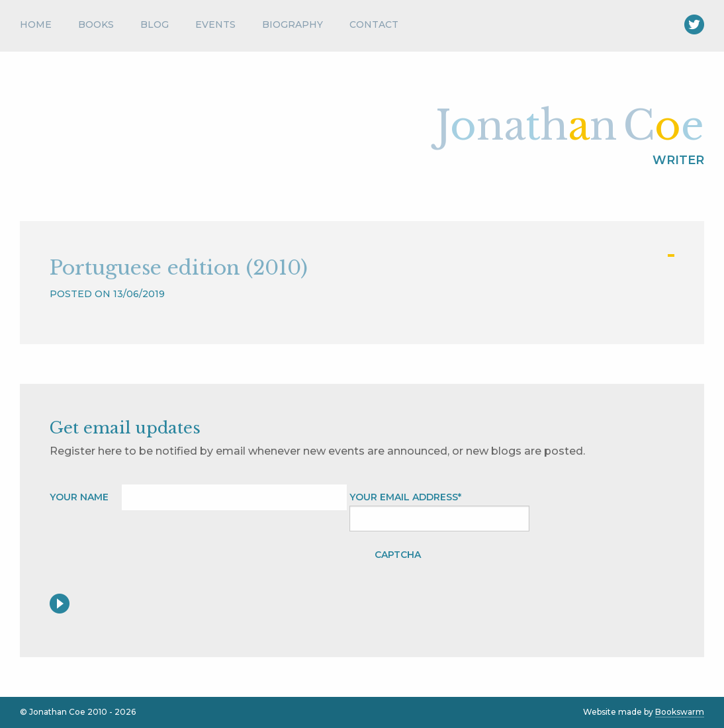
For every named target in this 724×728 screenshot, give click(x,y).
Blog (155, 24)
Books (96, 24)
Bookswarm (680, 712)
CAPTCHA (398, 555)
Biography (293, 24)
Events (215, 24)
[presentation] (535, 568)
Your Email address (405, 497)
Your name (79, 497)
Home (36, 24)
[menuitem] (42, 28)
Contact (374, 24)
